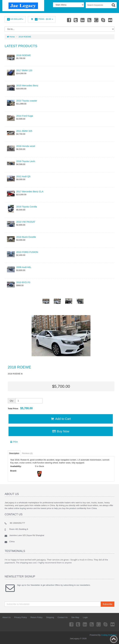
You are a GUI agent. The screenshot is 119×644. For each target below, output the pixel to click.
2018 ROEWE (25, 37)
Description (14, 453)
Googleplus (97, 20)
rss (90, 20)
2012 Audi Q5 (23, 176)
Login (85, 617)
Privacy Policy (21, 617)
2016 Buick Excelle (26, 237)
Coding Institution (109, 635)
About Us (6, 617)
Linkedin (83, 20)
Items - (42, 19)
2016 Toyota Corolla (27, 207)
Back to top (114, 639)
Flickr (110, 20)
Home (11, 37)
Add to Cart (61, 419)
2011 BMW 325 (24, 131)
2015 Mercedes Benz (27, 86)
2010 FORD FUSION (27, 252)
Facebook (69, 20)
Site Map (75, 617)
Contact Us (63, 617)
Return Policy (36, 617)
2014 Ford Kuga (25, 116)
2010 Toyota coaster (27, 101)
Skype (103, 20)
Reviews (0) (27, 453)
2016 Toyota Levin (26, 161)
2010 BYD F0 (23, 282)
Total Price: (20, 408)
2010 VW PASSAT (26, 222)
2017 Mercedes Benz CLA (30, 191)
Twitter (76, 20)
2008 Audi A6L (24, 267)
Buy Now (61, 431)
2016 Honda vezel (26, 146)
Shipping (50, 617)
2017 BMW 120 (24, 70)
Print (14, 442)
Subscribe (108, 604)
